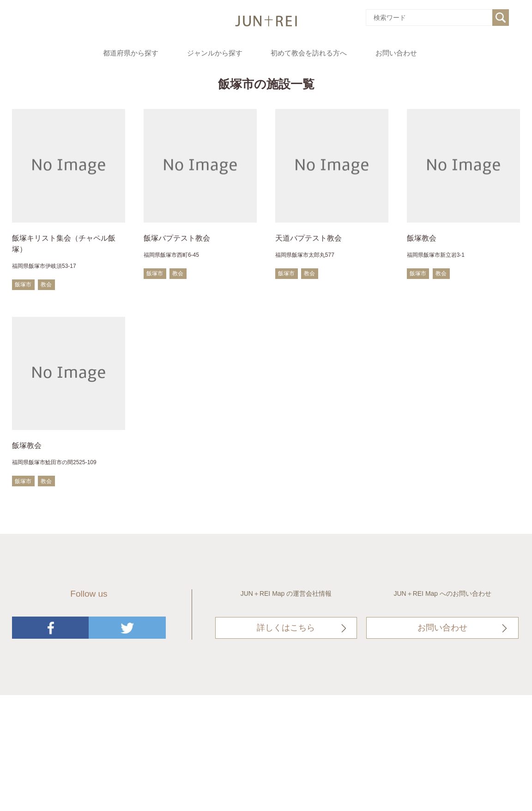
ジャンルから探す (215, 53)
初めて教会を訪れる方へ (309, 53)
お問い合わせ (396, 53)
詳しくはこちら (286, 628)
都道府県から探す (131, 53)
